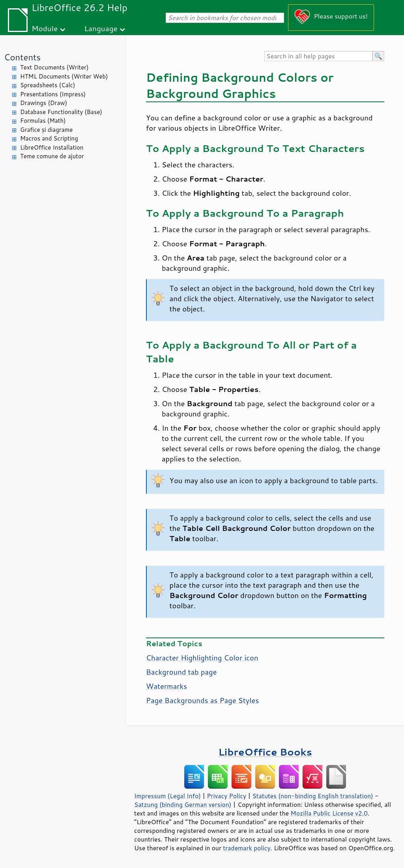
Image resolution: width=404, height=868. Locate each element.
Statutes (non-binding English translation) (312, 796)
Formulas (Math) (43, 121)
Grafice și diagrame (46, 130)
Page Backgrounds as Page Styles (202, 700)
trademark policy (247, 848)
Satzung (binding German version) (183, 804)
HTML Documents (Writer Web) (64, 76)
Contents (22, 57)
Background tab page (181, 672)
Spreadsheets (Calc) (48, 85)
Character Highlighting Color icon (202, 658)
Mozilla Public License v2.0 (329, 813)
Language (101, 28)
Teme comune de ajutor (52, 156)
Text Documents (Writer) (54, 67)
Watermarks (166, 686)
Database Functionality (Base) (61, 112)
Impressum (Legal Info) (167, 796)
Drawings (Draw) (44, 103)
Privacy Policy (226, 796)
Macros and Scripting (49, 138)
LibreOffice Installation (52, 147)
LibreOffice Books (265, 752)
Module (45, 28)
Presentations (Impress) (53, 94)
